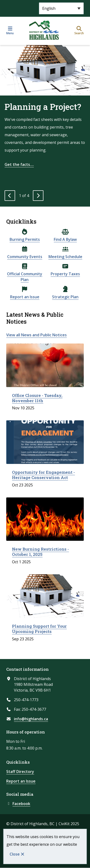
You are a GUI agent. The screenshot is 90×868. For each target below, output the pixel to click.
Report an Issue (25, 297)
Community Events (25, 257)
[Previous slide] (10, 196)
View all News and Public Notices (36, 335)
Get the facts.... (19, 164)
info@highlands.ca (31, 719)
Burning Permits (25, 239)
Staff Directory (20, 772)
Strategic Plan (65, 297)
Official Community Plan (25, 277)
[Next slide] (38, 196)
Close (15, 854)
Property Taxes (65, 274)
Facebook (18, 804)
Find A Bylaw (65, 239)
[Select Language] (61, 8)
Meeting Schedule (65, 257)
